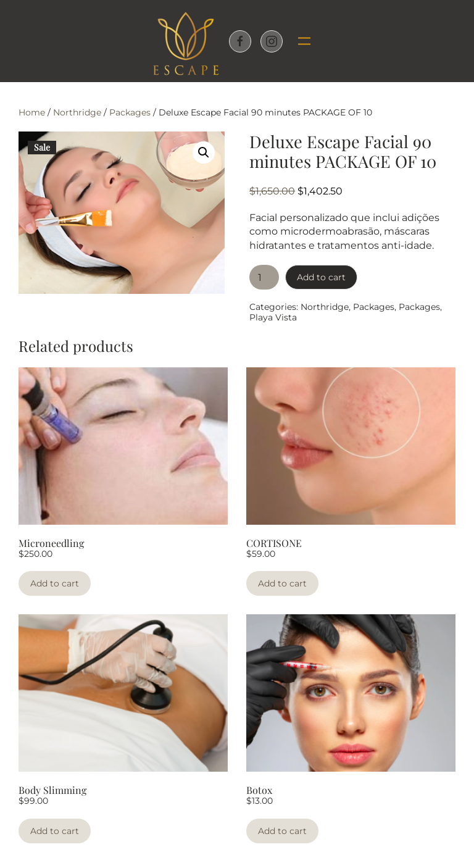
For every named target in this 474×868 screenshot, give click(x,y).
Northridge (77, 112)
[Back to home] (186, 41)
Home (32, 112)
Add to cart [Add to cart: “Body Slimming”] (55, 831)
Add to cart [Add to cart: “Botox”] (282, 831)
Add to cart (321, 277)
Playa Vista (273, 317)
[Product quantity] (264, 277)
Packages (130, 112)
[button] (300, 41)
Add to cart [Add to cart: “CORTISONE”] (282, 583)
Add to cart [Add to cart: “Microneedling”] (55, 583)
